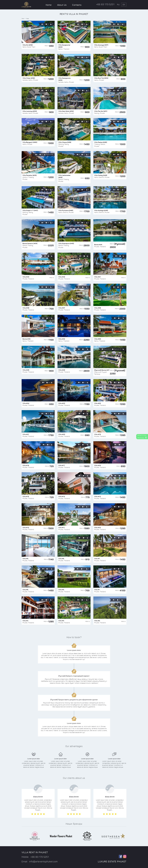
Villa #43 (26, 277)
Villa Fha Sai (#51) (101, 111)
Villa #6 (25, 590)
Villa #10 (98, 528)
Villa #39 (26, 308)
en (124, 5)
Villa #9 (25, 559)
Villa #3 (61, 621)
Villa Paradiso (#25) (30, 175)
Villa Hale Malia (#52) (66, 111)
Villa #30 (98, 339)
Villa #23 (62, 403)
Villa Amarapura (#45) (66, 243)
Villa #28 (62, 370)
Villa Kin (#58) (28, 45)
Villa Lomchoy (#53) (30, 111)
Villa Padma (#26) (101, 142)
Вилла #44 (98, 245)
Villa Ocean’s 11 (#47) (30, 210)
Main (23, 19)
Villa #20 (62, 434)
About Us (62, 5)
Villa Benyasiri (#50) (30, 142)
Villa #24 (26, 403)
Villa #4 (25, 621)
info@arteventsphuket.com (43, 862)
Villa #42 (62, 277)
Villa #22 (98, 403)
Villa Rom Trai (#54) (101, 78)
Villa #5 (61, 590)
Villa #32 (62, 339)
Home (49, 5)
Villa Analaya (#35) (101, 210)
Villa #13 (98, 496)
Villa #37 (62, 308)
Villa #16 (98, 465)
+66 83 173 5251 (105, 4)
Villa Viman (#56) (29, 78)
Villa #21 (26, 434)
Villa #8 (61, 559)
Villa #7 (97, 559)
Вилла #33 (26, 339)
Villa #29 (26, 370)
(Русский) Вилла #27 (102, 370)
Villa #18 (26, 465)
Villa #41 (98, 277)
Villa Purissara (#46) (66, 210)
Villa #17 (62, 465)
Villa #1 (97, 590)
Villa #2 (97, 621)
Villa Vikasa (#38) (65, 142)
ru (118, 5)
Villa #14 (62, 496)
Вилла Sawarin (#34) (30, 243)
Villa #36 (98, 308)
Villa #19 (98, 434)
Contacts (77, 5)
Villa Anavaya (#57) (101, 45)
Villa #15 (26, 496)
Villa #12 (26, 528)
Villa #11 (62, 528)
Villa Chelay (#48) (101, 175)
